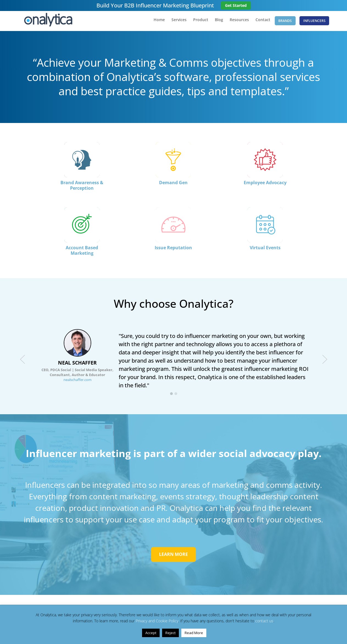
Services (173, 22)
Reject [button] (170, 633)
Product (194, 22)
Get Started (236, 5)
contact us (264, 621)
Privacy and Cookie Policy (157, 621)
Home (153, 22)
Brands (282, 22)
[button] (171, 396)
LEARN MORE (173, 557)
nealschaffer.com (77, 382)
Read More (194, 633)
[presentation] (23, 362)
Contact (257, 22)
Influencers (314, 22)
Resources (233, 22)
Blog (213, 22)
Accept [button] (151, 633)
